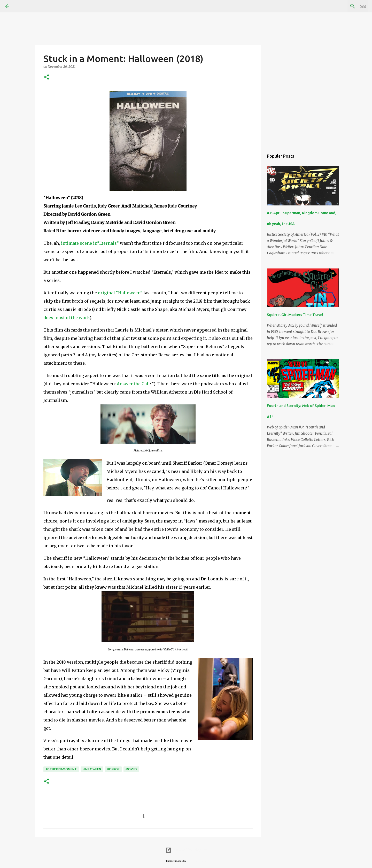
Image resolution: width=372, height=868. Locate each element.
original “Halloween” (120, 293)
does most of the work (67, 318)
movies (131, 769)
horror (113, 769)
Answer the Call (133, 384)
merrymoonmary (197, 861)
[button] (47, 77)
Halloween (92, 769)
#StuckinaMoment (61, 769)
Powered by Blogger (186, 850)
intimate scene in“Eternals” (90, 243)
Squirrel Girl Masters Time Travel (295, 315)
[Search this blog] (341, 6)
